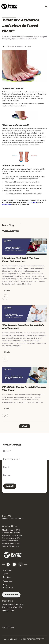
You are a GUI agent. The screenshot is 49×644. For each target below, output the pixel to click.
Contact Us (8, 589)
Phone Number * (11, 458)
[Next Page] (25, 426)
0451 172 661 (8, 627)
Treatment (8, 583)
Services (7, 578)
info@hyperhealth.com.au (13, 518)
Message (8, 474)
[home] (10, 6)
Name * (7, 451)
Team (6, 575)
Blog (5, 586)
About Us (7, 572)
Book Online (11, 598)
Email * (7, 466)
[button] (46, 6)
